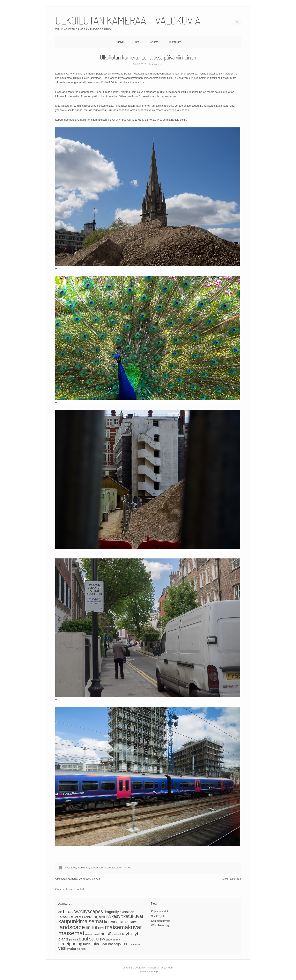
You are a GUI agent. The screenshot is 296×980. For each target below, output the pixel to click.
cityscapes (70, 868)
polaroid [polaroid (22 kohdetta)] (74, 940)
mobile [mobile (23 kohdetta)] (116, 935)
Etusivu (119, 42)
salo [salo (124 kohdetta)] (94, 939)
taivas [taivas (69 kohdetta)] (97, 944)
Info (137, 42)
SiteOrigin (153, 972)
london (118, 868)
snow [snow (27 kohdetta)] (109, 940)
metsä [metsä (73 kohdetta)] (105, 934)
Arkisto (154, 42)
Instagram (175, 42)
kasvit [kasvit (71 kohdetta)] (117, 916)
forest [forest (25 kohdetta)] (75, 917)
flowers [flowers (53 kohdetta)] (64, 916)
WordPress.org (160, 925)
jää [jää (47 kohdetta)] (108, 917)
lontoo (127, 868)
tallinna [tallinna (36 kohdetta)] (109, 944)
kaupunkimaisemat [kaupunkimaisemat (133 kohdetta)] (81, 921)
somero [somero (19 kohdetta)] (117, 940)
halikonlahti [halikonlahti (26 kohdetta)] (85, 917)
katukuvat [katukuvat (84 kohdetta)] (133, 916)
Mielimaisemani (232, 879)
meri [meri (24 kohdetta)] (96, 935)
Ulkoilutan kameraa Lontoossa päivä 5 (78, 879)
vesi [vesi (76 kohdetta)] (62, 948)
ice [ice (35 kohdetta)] (95, 917)
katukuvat (83, 868)
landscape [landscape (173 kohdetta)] (72, 927)
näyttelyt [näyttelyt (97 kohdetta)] (129, 934)
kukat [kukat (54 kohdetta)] (125, 922)
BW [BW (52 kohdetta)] (76, 912)
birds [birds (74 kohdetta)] (68, 912)
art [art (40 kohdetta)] (60, 912)
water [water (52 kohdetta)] (72, 948)
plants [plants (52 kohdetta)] (64, 939)
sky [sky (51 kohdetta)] (102, 939)
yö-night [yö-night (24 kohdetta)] (82, 949)
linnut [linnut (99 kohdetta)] (92, 927)
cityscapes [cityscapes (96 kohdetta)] (92, 911)
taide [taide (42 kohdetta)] (87, 944)
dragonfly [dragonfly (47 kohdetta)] (111, 912)
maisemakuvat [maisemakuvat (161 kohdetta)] (123, 927)
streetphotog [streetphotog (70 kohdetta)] (70, 944)
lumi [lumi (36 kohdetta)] (101, 928)
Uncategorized (156, 64)
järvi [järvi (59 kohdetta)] (101, 916)
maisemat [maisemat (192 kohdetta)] (71, 933)
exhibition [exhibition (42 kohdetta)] (127, 912)
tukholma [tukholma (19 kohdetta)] (136, 944)
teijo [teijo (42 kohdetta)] (117, 944)
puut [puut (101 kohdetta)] (83, 939)
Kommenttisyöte (161, 921)
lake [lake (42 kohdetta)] (134, 922)
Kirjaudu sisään (160, 911)
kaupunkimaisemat (102, 868)
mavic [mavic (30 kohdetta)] (89, 934)
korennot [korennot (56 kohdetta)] (112, 922)
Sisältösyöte (158, 916)
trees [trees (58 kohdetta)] (126, 944)
